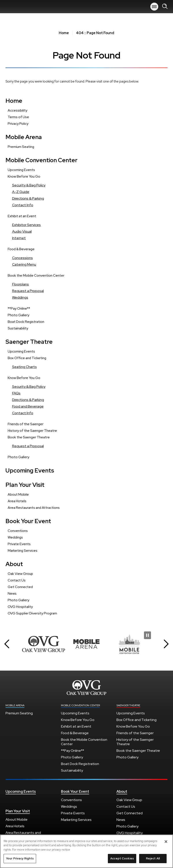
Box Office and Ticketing (27, 358)
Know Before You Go (24, 176)
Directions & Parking (28, 198)
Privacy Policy (18, 124)
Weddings (20, 297)
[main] (86, 324)
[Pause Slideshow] (147, 635)
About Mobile (18, 494)
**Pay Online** (19, 308)
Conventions (18, 531)
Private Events (19, 544)
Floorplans (20, 284)
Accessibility (17, 110)
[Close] (166, 844)
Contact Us (17, 580)
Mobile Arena (23, 7)
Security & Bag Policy (29, 185)
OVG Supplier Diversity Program (32, 613)
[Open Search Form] (165, 6)
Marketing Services (23, 551)
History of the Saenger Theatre (32, 431)
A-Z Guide (21, 192)
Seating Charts (24, 367)
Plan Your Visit (25, 485)
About (14, 564)
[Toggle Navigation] (154, 7)
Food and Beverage (28, 406)
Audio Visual (22, 231)
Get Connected (20, 587)
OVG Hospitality (20, 607)
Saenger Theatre (29, 342)
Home (64, 33)
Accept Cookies (122, 861)
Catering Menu (24, 264)
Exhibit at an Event (22, 216)
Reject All (153, 861)
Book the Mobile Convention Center (36, 275)
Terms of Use (18, 117)
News (12, 593)
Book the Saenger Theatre (29, 437)
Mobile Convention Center (41, 160)
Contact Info (23, 205)
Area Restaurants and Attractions (34, 508)
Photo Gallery (18, 315)
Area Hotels (17, 501)
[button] (7, 644)
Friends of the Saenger (26, 424)
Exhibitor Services (26, 225)
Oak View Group (20, 574)
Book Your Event (28, 521)
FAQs (16, 393)
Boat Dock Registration (26, 322)
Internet (19, 238)
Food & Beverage (21, 249)
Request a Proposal (28, 291)
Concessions (22, 258)
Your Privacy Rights (20, 861)
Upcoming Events (21, 170)
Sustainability (18, 328)
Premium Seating (21, 147)
